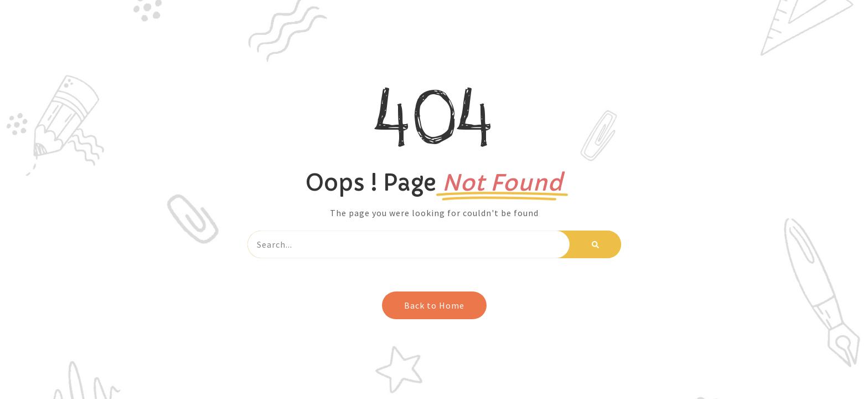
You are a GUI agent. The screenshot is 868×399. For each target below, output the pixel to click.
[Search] (595, 244)
